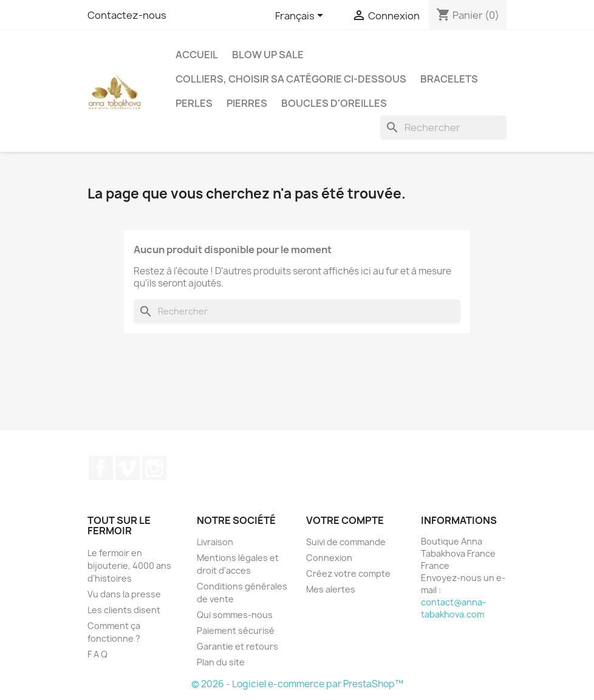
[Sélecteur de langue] (301, 16)
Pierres (247, 103)
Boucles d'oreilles (334, 103)
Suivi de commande (346, 542)
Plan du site (221, 662)
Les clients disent (124, 610)
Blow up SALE (268, 55)
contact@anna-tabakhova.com (453, 608)
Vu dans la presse (124, 594)
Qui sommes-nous (235, 615)
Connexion (329, 558)
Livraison (215, 542)
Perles (194, 103)
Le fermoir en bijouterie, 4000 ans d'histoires (129, 566)
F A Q (97, 654)
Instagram (154, 468)
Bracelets (449, 79)
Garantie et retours (237, 646)
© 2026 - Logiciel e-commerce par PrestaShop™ (297, 684)
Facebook (101, 468)
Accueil (197, 55)
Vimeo (128, 468)
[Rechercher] (443, 127)
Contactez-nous (127, 15)
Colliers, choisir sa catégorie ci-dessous (291, 79)
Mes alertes (331, 589)
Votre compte (345, 520)
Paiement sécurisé (236, 630)
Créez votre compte (348, 573)
